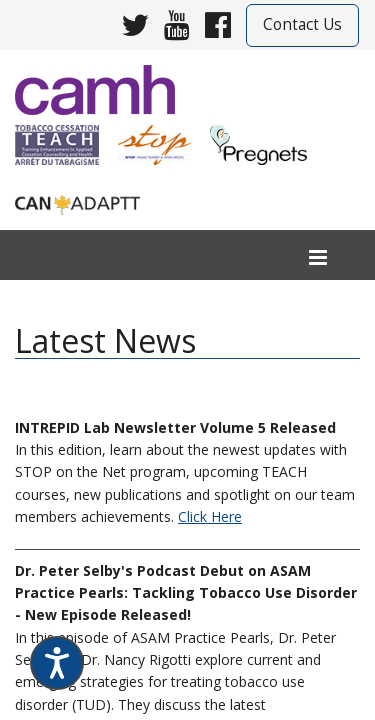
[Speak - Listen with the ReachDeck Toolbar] (57, 663)
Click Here (210, 516)
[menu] (318, 258)
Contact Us (302, 24)
